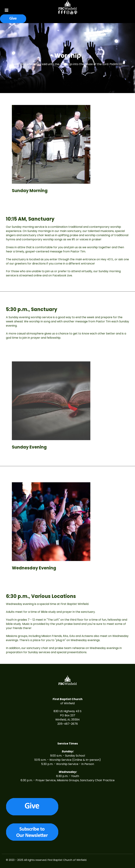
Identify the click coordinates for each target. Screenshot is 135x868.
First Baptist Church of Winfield (67, 860)
